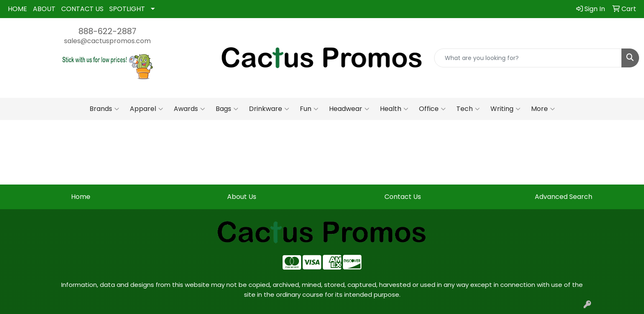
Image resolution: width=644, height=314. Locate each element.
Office (432, 109)
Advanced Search (563, 197)
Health (394, 109)
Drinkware (269, 109)
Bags (227, 109)
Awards (189, 109)
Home (81, 197)
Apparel (146, 109)
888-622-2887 (107, 31)
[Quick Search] (528, 58)
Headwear (349, 109)
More (543, 109)
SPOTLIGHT (127, 9)
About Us (242, 197)
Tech (468, 109)
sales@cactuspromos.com (107, 41)
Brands (104, 109)
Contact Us (403, 197)
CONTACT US (82, 9)
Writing (505, 109)
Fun (309, 109)
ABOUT (44, 9)
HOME (17, 9)
